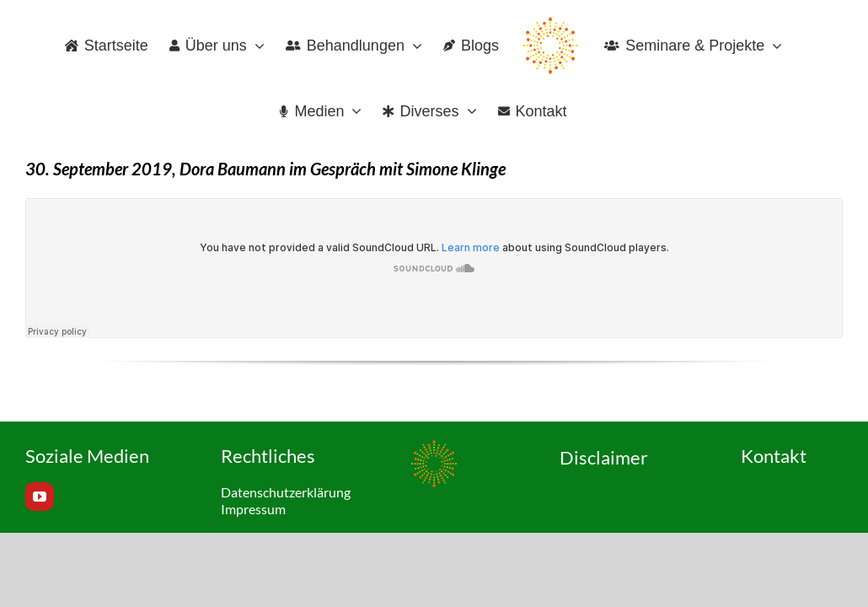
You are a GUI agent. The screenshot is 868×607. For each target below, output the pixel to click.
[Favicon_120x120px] (434, 447)
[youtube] (40, 497)
